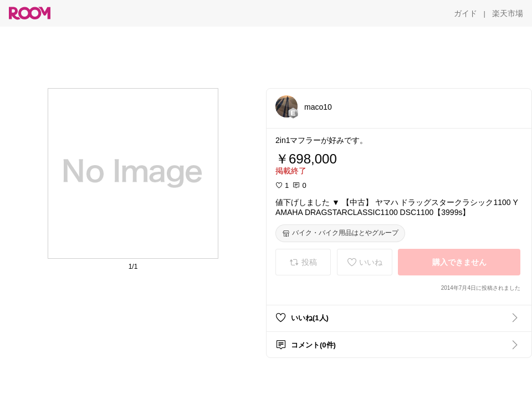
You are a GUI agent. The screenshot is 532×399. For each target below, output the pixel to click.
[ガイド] (465, 13)
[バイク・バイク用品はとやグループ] (340, 233)
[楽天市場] (508, 13)
